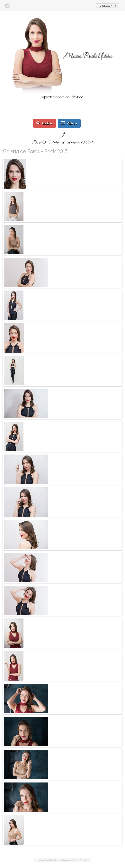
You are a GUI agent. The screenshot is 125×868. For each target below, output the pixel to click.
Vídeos (69, 123)
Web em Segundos (80, 860)
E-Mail (7, 6)
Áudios (45, 123)
